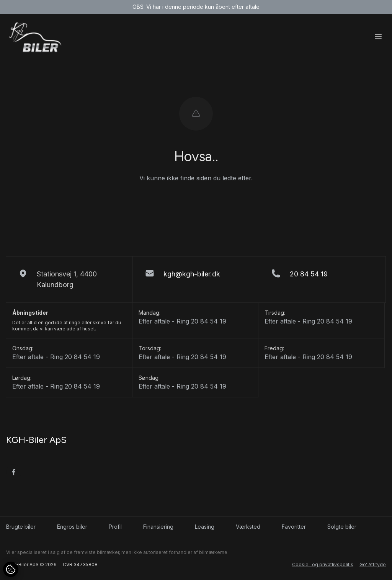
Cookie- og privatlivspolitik (323, 564)
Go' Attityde (373, 564)
